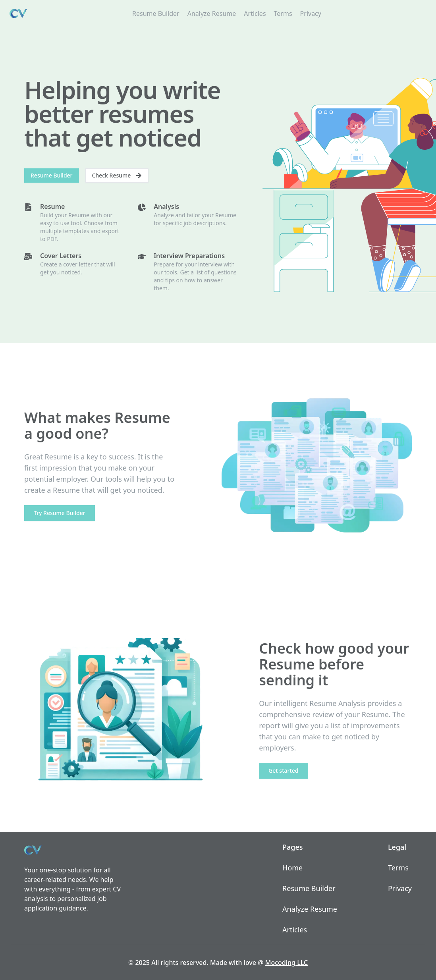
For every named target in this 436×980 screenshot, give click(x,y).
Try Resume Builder (60, 513)
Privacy (311, 14)
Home (292, 868)
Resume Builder (156, 14)
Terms (283, 14)
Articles (255, 14)
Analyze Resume (212, 14)
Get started (283, 771)
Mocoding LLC (286, 963)
